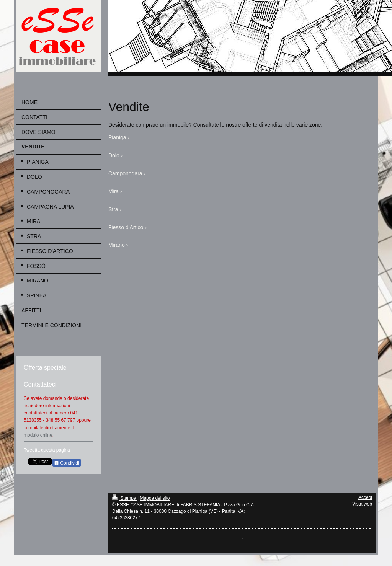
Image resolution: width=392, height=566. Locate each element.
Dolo (114, 155)
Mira (114, 191)
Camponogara (125, 173)
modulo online (38, 435)
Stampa (125, 498)
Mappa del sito (155, 498)
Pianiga (117, 137)
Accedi (365, 497)
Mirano (117, 245)
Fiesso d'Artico (126, 227)
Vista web (362, 504)
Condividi (67, 463)
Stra (113, 209)
